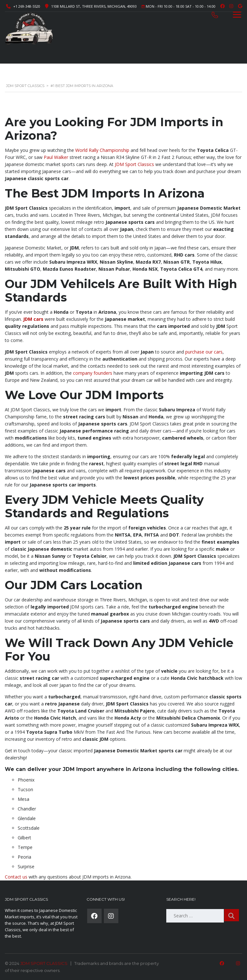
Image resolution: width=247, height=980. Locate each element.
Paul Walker (56, 157)
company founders (93, 373)
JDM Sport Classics (134, 164)
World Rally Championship (102, 150)
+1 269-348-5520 (27, 6)
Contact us (16, 877)
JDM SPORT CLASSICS (44, 963)
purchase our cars (204, 352)
